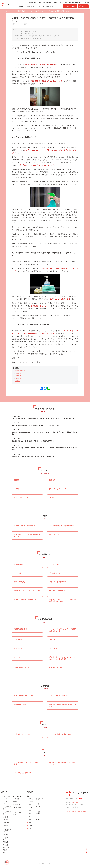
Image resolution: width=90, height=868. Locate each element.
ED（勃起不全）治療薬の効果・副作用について (62, 763)
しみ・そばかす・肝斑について (60, 696)
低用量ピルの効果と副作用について (26, 599)
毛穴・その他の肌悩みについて (25, 696)
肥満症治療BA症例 (21, 629)
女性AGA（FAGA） (6, 803)
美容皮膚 (5, 835)
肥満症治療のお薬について (23, 668)
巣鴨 (30, 820)
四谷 (30, 829)
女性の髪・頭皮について (23, 734)
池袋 (30, 805)
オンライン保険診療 (7, 849)
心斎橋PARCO (38, 813)
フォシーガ (53, 640)
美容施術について (20, 704)
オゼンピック (19, 640)
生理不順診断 (19, 564)
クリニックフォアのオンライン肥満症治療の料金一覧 (63, 630)
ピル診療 (5, 817)
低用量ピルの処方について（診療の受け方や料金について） (63, 600)
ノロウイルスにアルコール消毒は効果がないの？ (30, 38)
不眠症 (16, 489)
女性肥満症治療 (7, 808)
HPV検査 (16, 802)
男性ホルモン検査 (17, 814)
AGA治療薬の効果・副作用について (62, 526)
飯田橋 (31, 802)
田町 (30, 823)
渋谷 (30, 814)
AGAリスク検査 (17, 809)
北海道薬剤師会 (20, 371)
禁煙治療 (5, 845)
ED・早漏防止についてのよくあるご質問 (27, 763)
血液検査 (16, 799)
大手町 (31, 808)
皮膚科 (5, 853)
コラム (14, 11)
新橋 (30, 817)
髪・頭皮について (56, 535)
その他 (52, 498)
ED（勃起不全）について (23, 773)
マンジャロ (18, 648)
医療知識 (21, 11)
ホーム (8, 11)
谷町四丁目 (40, 820)
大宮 (38, 804)
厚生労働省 (19, 376)
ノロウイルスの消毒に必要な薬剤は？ (27, 31)
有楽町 (31, 826)
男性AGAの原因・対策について (25, 526)
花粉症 (16, 480)
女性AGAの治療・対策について (60, 734)
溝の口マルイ (40, 808)
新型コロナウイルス (21, 498)
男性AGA (6, 799)
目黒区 (17, 381)
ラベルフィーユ (55, 573)
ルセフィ (17, 657)
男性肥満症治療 (7, 813)
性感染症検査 (17, 805)
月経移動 (7, 823)
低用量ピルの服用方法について (60, 591)
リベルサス (53, 648)
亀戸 (30, 811)
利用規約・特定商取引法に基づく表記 (76, 811)
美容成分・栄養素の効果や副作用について (63, 705)
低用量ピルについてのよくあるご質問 (27, 591)
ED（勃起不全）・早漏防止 (6, 840)
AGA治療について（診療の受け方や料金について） (27, 535)
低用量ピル (7, 820)
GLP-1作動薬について (57, 668)
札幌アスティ (40, 800)
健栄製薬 (18, 373)
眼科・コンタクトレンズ (58, 489)
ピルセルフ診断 (20, 582)
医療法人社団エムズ (76, 803)
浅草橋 (31, 799)
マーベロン (18, 573)
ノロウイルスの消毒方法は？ (24, 34)
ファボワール (54, 564)
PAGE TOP (87, 850)
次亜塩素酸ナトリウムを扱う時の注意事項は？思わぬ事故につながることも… (39, 36)
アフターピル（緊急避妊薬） (7, 829)
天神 (38, 817)
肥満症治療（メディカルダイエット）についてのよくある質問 (63, 658)
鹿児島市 (18, 378)
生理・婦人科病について (58, 582)
